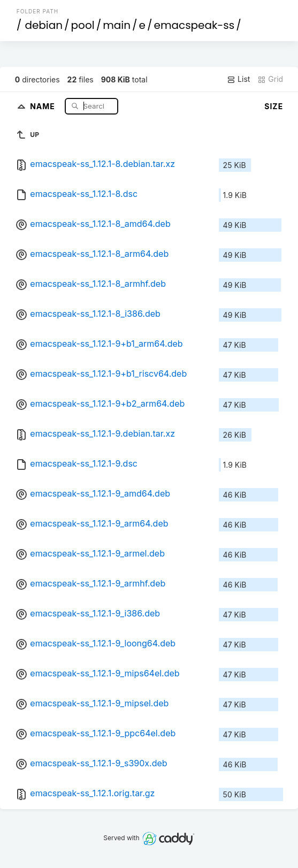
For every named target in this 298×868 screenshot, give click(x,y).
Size (274, 106)
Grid (270, 79)
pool (83, 25)
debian (44, 25)
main (117, 25)
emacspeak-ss (194, 25)
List (238, 79)
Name (44, 106)
